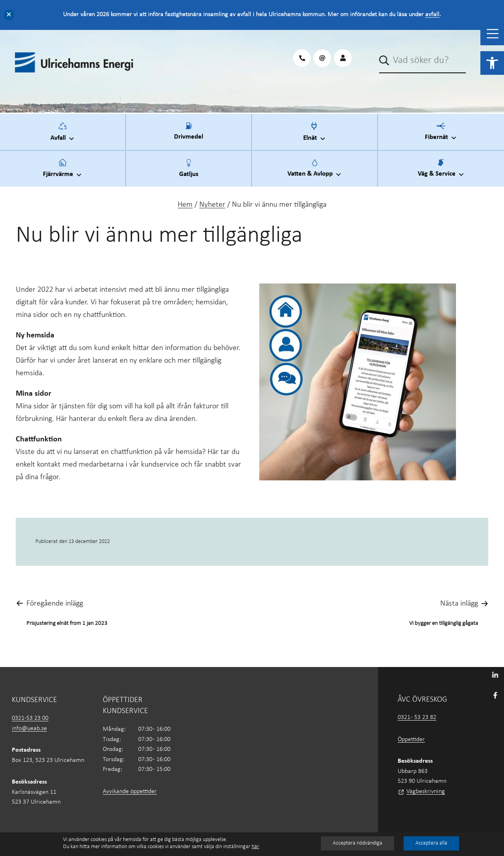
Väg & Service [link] (441, 171)
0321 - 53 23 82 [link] (417, 717)
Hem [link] (185, 205)
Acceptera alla (431, 843)
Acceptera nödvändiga (358, 843)
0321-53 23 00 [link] (30, 718)
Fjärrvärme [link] (63, 171)
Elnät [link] (315, 135)
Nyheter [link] (212, 205)
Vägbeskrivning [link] (426, 791)
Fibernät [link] (441, 134)
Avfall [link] (63, 135)
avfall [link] (432, 15)
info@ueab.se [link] (29, 728)
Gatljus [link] (189, 173)
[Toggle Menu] (493, 34)
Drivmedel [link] (189, 136)
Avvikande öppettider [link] (130, 791)
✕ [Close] (9, 15)
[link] (492, 63)
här (255, 847)
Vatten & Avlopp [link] (315, 171)
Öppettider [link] (411, 739)
